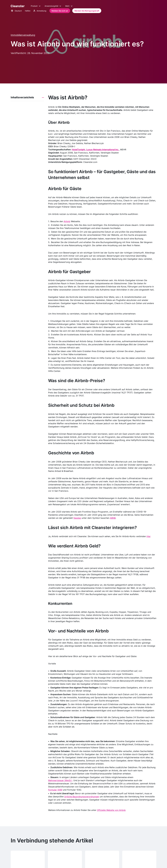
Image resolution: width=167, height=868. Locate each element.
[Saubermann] (18, 6)
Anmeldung (40, 11)
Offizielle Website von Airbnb (111, 810)
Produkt (36, 6)
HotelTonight (78, 150)
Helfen (28, 11)
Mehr (69, 6)
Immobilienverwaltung (23, 35)
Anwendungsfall (53, 6)
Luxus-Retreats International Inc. (103, 150)
